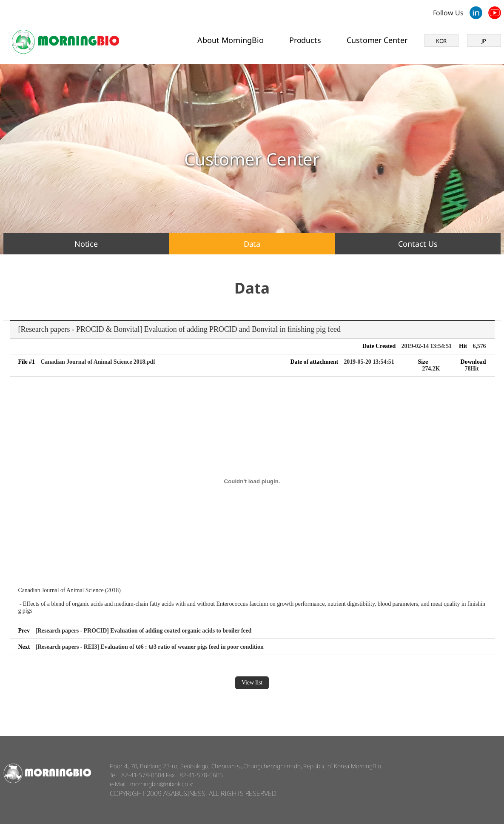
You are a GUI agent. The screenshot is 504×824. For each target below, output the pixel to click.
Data (252, 244)
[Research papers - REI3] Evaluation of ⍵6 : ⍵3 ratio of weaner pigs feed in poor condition (150, 647)
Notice (86, 244)
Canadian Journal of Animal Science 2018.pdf (98, 362)
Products (305, 40)
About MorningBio (230, 40)
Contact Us (418, 244)
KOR (441, 41)
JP (484, 41)
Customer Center (377, 40)
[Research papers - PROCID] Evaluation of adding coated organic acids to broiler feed (143, 631)
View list (252, 683)
